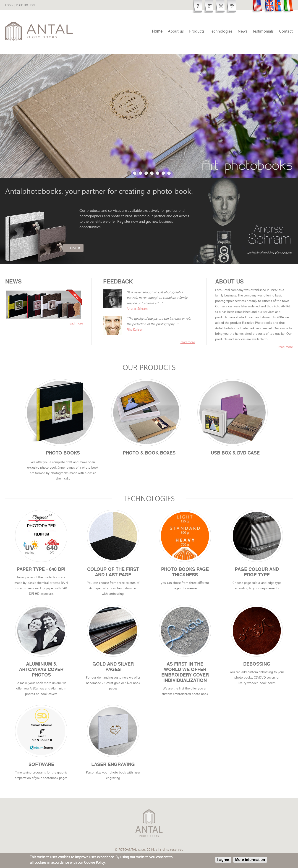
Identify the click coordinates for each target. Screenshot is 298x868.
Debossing (257, 666)
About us (176, 31)
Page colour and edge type (257, 573)
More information (250, 860)
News (242, 31)
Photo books (63, 453)
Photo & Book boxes (149, 453)
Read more (286, 347)
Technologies (221, 31)
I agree (223, 860)
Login (9, 5)
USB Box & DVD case (235, 453)
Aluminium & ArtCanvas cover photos (41, 672)
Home (157, 31)
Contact (286, 31)
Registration (25, 5)
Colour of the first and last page (113, 573)
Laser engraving (113, 767)
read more (76, 323)
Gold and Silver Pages (113, 669)
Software (41, 767)
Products (197, 31)
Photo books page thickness (185, 573)
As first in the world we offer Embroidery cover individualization (185, 674)
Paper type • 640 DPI (41, 571)
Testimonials (263, 31)
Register (90, 248)
